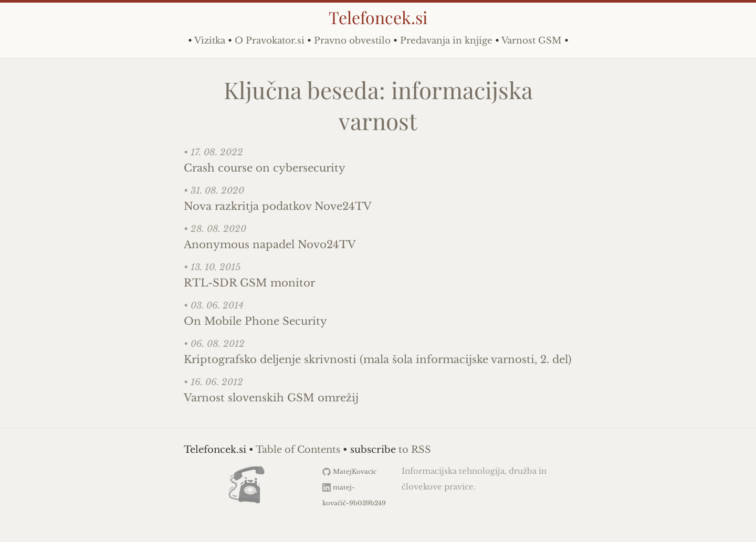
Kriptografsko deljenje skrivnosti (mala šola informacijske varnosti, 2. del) (378, 359)
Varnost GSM (532, 41)
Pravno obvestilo (352, 41)
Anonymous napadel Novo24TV (270, 245)
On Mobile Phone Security (255, 321)
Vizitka (210, 41)
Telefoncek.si (378, 17)
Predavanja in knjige (446, 41)
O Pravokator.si (270, 41)
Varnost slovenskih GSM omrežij (271, 398)
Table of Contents (298, 450)
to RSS (415, 450)
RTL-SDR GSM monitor (249, 283)
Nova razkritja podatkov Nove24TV (278, 206)
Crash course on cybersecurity (265, 168)
